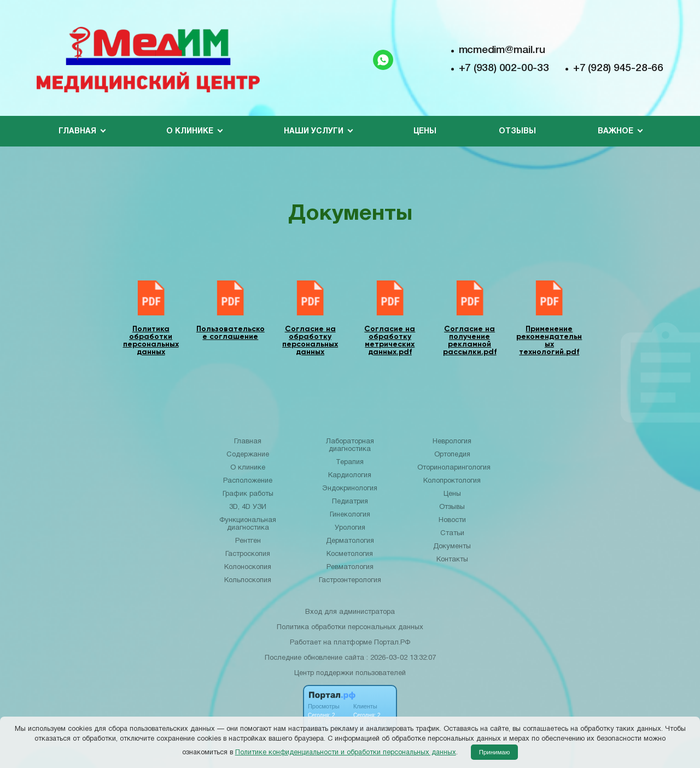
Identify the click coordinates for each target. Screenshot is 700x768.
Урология (350, 528)
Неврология (452, 442)
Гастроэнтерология (350, 581)
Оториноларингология (454, 468)
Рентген (248, 541)
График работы (248, 494)
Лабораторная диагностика (350, 445)
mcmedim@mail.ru (502, 50)
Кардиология (350, 476)
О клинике (248, 468)
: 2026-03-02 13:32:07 (401, 658)
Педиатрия (350, 502)
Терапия (350, 462)
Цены (425, 131)
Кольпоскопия (248, 581)
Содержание (248, 455)
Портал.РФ (392, 643)
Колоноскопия (248, 567)
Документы (452, 547)
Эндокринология (350, 489)
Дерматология (350, 541)
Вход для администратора (350, 612)
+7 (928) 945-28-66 (618, 68)
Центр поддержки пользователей (350, 673)
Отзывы (517, 131)
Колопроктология (452, 481)
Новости (452, 520)
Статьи (452, 534)
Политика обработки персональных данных (350, 628)
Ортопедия (452, 455)
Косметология (350, 554)
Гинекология (350, 515)
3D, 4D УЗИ (248, 507)
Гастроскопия (248, 554)
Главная (248, 442)
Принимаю (495, 752)
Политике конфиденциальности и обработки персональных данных (346, 753)
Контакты (452, 560)
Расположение (248, 481)
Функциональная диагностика (248, 524)
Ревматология (350, 567)
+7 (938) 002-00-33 (504, 68)
